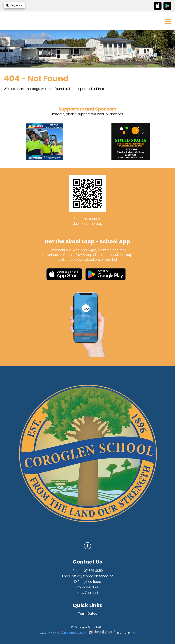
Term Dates (88, 614)
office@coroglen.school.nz (93, 576)
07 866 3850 (93, 571)
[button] (14, 5)
